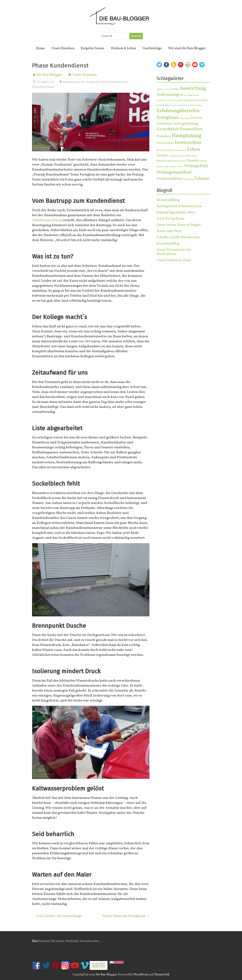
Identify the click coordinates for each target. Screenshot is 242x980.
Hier (35, 941)
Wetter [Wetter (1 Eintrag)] (180, 167)
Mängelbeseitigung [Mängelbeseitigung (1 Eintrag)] (177, 156)
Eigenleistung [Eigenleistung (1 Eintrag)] (184, 105)
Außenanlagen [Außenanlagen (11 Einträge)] (170, 95)
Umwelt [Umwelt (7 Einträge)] (192, 161)
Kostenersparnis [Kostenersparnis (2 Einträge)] (165, 150)
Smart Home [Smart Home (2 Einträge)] (179, 161)
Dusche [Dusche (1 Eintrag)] (174, 105)
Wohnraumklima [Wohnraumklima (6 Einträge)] (169, 179)
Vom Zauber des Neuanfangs (57, 916)
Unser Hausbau (63, 48)
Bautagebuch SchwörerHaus (179, 206)
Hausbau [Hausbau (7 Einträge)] (164, 136)
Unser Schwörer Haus (174, 260)
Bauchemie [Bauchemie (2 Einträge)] (194, 95)
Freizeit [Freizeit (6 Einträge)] (197, 118)
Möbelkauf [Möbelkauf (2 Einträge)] (191, 156)
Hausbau (105, 82)
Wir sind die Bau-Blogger (187, 48)
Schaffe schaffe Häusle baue (178, 237)
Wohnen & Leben (123, 48)
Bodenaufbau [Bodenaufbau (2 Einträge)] (201, 100)
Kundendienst (119, 82)
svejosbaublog (168, 244)
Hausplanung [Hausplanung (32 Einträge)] (187, 136)
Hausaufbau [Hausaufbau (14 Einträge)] (191, 129)
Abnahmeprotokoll (47, 220)
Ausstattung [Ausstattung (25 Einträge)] (193, 88)
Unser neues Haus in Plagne (179, 225)
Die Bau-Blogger (49, 75)
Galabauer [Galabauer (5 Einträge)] (164, 124)
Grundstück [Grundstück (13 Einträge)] (168, 129)
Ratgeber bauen (93, 48)
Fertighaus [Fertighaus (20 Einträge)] (167, 118)
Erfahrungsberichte (74, 82)
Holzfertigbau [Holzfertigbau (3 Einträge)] (165, 143)
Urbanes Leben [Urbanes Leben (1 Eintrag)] (163, 167)
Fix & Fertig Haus (170, 219)
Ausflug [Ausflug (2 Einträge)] (175, 89)
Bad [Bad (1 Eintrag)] (185, 95)
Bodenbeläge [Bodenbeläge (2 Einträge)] (163, 105)
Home (41, 48)
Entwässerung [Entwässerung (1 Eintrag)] (196, 105)
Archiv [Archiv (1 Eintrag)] (167, 89)
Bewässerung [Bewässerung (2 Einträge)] (186, 100)
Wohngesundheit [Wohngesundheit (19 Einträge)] (174, 172)
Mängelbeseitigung (43, 87)
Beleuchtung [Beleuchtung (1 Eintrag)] (173, 100)
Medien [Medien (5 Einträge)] (162, 156)
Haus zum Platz (169, 231)
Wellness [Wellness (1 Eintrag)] (173, 167)
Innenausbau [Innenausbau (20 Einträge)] (188, 143)
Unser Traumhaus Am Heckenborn (174, 252)
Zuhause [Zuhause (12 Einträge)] (202, 179)
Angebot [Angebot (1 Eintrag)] (160, 89)
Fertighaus (93, 82)
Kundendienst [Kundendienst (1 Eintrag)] (180, 150)
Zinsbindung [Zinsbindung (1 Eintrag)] (188, 179)
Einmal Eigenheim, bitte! (176, 212)
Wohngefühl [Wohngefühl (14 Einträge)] (196, 166)
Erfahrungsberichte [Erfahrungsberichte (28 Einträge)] (178, 111)
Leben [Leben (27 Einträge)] (194, 149)
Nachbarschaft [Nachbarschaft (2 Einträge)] (164, 161)
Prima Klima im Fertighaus (126, 916)
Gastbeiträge (152, 48)
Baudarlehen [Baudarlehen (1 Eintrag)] (162, 100)
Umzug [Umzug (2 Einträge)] (203, 161)
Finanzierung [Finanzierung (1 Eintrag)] (185, 118)
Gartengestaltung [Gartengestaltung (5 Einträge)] (185, 124)
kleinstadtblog (168, 200)
